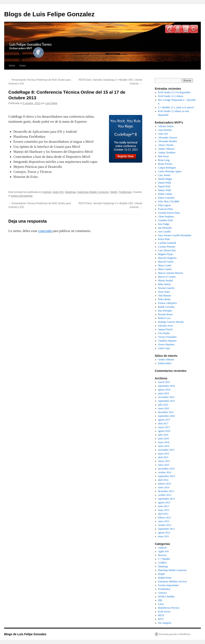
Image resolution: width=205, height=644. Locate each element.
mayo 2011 (164, 536)
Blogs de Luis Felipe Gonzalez (49, 14)
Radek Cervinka (166, 307)
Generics (163, 593)
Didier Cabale (165, 194)
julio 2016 (163, 435)
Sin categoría (165, 623)
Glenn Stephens (166, 217)
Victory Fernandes (167, 337)
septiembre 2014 (167, 476)
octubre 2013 (165, 495)
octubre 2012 (165, 525)
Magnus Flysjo (166, 254)
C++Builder (164, 559)
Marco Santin (165, 269)
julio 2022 (163, 405)
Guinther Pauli (165, 220)
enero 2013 (164, 521)
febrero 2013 (165, 518)
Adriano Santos (166, 126)
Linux (161, 604)
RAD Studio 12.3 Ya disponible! (174, 92)
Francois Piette (166, 209)
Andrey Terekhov (167, 153)
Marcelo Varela (166, 262)
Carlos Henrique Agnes (170, 171)
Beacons (162, 555)
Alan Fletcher (165, 130)
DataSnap (70, 192)
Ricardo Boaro (165, 314)
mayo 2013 (164, 510)
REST (161, 615)
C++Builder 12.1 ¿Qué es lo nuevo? (176, 107)
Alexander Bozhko (168, 141)
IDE (160, 600)
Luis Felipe (51, 103)
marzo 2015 (164, 461)
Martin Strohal (165, 281)
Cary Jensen (164, 175)
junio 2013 (164, 506)
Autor (22, 66)
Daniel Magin (165, 179)
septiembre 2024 (167, 386)
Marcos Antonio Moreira (171, 273)
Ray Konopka (165, 311)
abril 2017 (163, 423)
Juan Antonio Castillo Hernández (175, 235)
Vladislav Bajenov (167, 341)
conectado (45, 231)
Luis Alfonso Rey (167, 250)
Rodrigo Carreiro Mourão (171, 322)
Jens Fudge (164, 224)
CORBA (162, 563)
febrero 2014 (165, 484)
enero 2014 (164, 487)
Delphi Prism (165, 578)
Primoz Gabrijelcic (168, 303)
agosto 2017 (164, 420)
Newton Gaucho (166, 288)
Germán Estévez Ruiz (169, 213)
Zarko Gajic (164, 348)
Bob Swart (163, 156)
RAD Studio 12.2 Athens (171, 96)
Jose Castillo (165, 232)
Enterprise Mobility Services (173, 582)
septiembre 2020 (167, 416)
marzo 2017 (164, 427)
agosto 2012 (164, 533)
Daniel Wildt (165, 183)
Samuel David (165, 329)
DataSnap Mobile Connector (93, 192)
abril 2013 (163, 514)
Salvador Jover (166, 326)
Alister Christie (166, 145)
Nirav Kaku (164, 292)
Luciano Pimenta (167, 247)
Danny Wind (165, 190)
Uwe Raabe (164, 333)
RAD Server (164, 612)
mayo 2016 (164, 442)
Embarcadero (165, 363)
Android (47, 192)
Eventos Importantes (168, 585)
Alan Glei (163, 134)
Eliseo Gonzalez (166, 198)
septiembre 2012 (167, 529)
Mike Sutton (164, 284)
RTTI (161, 619)
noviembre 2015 (166, 450)
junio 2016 (164, 439)
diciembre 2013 (166, 491)
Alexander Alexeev (168, 138)
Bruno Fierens (165, 164)
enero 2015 (164, 465)
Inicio (12, 66)
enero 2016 (164, 446)
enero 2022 (164, 408)
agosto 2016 (164, 431)
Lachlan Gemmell (167, 243)
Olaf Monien (165, 296)
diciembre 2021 (166, 412)
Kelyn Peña (164, 239)
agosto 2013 (164, 502)
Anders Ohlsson (166, 149)
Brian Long (164, 160)
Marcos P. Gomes (167, 277)
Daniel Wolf (164, 186)
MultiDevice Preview (169, 608)
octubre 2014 (165, 472)
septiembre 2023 (167, 401)
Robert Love (164, 318)
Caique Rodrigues (167, 168)
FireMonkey (125, 192)
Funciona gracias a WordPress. (175, 634)
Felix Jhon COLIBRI (169, 201)
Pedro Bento (164, 299)
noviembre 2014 (166, 469)
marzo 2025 (164, 382)
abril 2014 (163, 480)
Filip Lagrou (164, 205)
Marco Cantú (165, 265)
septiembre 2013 (167, 499)
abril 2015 (163, 457)
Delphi (114, 192)
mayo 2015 (164, 454)
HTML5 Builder (166, 597)
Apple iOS (58, 192)
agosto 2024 (164, 390)
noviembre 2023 (166, 397)
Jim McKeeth (165, 228)
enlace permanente (22, 196)
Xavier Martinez (166, 344)
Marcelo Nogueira (167, 258)
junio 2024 (164, 393)
